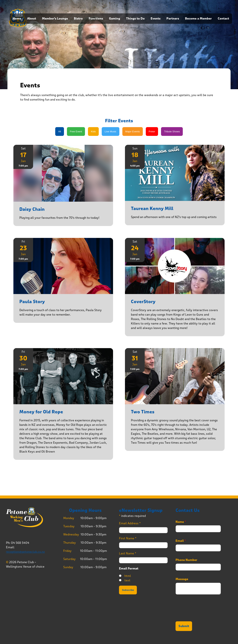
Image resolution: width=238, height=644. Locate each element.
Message (182, 579)
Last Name (128, 553)
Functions (96, 19)
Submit (184, 626)
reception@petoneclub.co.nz (25, 552)
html (128, 576)
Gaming (115, 19)
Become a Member (198, 19)
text (127, 580)
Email (181, 541)
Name (181, 522)
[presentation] (204, 615)
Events (156, 19)
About (32, 19)
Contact (223, 19)
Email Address (130, 523)
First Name (128, 538)
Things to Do (135, 19)
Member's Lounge (55, 19)
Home (17, 19)
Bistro (78, 19)
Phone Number (186, 560)
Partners (173, 19)
